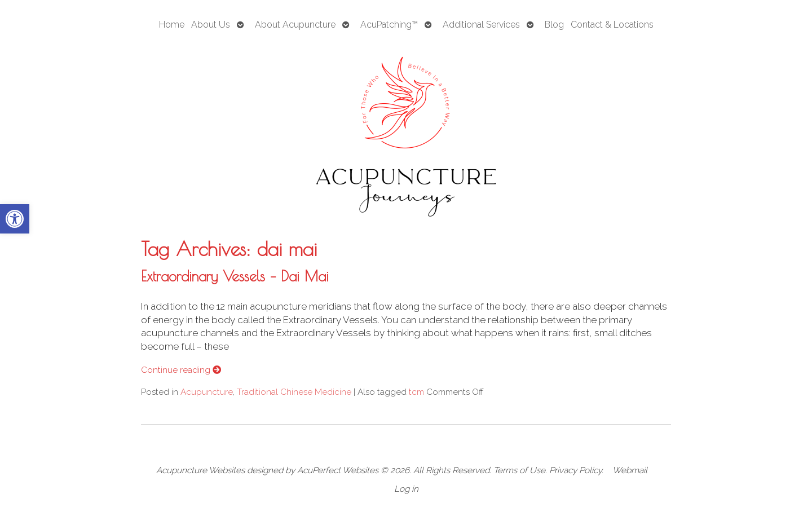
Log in (406, 489)
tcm (416, 392)
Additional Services (481, 25)
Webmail (630, 470)
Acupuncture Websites (200, 470)
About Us (211, 25)
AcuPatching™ (389, 25)
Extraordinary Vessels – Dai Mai (235, 276)
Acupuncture (207, 392)
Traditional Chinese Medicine (294, 392)
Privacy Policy (575, 470)
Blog (554, 25)
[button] (15, 219)
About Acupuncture (295, 25)
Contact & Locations (612, 25)
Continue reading (181, 370)
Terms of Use (519, 470)
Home (172, 25)
